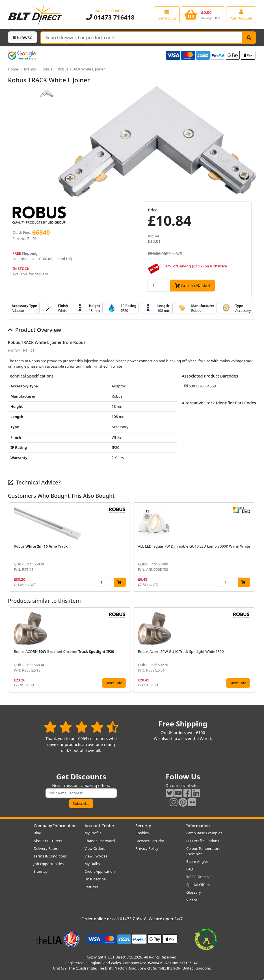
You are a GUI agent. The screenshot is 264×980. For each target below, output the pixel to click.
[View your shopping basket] (203, 14)
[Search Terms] (141, 38)
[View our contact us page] (167, 14)
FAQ (190, 869)
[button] (252, 547)
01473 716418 (110, 17)
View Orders (95, 848)
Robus (47, 69)
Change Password (100, 841)
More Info (114, 683)
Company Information (55, 826)
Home (13, 69)
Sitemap (41, 871)
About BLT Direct (48, 841)
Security (143, 826)
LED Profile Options (203, 841)
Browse (22, 37)
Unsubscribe (95, 879)
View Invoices (96, 856)
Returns (91, 887)
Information (198, 826)
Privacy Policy (147, 848)
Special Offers (198, 885)
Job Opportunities (49, 864)
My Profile (93, 833)
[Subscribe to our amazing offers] (81, 793)
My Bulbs (92, 864)
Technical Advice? (34, 482)
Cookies (142, 833)
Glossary (194, 892)
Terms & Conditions (50, 856)
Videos (192, 900)
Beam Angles (197, 861)
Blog (37, 833)
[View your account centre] (241, 14)
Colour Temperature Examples (203, 851)
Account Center (99, 826)
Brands (30, 69)
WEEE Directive (199, 877)
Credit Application (100, 871)
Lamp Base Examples (204, 833)
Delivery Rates (46, 848)
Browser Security (150, 841)
